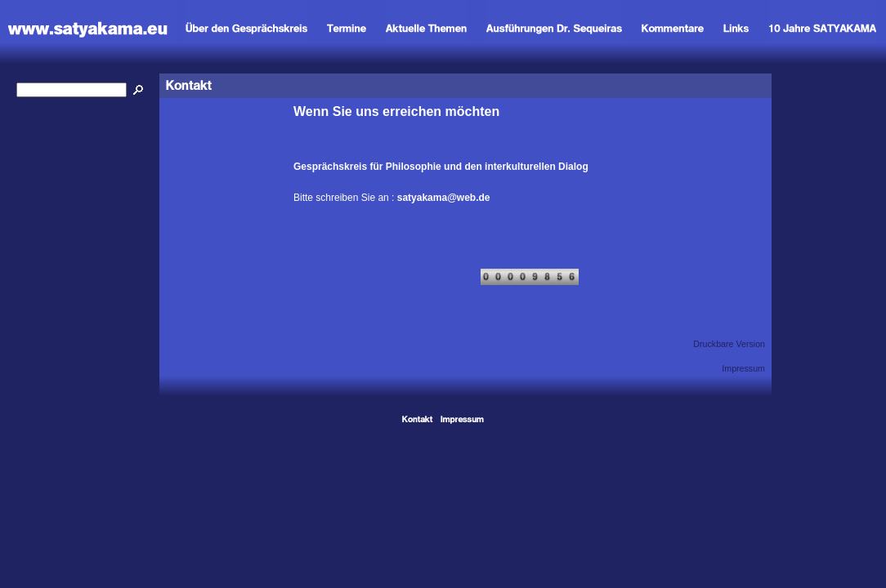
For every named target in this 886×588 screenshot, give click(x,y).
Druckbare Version (729, 344)
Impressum (743, 368)
